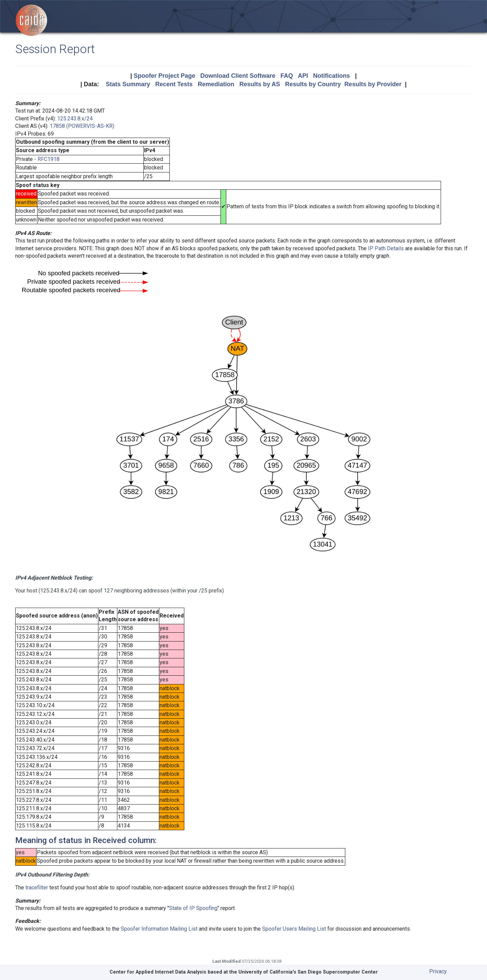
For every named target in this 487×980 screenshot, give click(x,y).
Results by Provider (373, 84)
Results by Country (313, 84)
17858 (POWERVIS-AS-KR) (82, 126)
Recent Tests (174, 84)
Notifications (332, 76)
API (303, 76)
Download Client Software (238, 76)
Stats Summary (128, 84)
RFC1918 (49, 159)
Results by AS (260, 84)
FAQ (287, 76)
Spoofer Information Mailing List (159, 929)
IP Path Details (386, 248)
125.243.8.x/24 (75, 119)
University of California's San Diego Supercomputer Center (308, 972)
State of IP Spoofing (193, 908)
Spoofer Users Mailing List (294, 929)
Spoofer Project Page (164, 76)
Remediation (216, 84)
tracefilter (37, 888)
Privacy (438, 971)
